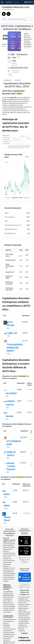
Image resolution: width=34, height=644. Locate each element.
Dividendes (18, 80)
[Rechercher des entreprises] (17, 19)
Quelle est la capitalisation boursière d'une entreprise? (8, 587)
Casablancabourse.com (16, 7)
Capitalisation (8, 80)
